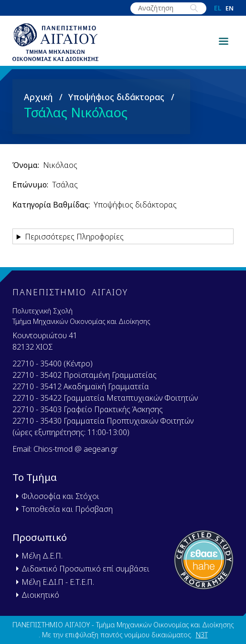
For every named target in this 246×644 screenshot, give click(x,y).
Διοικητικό (40, 595)
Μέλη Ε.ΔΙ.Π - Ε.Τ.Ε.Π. (58, 582)
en (230, 8)
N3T (202, 635)
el (218, 8)
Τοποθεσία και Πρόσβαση (67, 509)
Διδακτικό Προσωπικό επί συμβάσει (86, 569)
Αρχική (38, 97)
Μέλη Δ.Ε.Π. (42, 556)
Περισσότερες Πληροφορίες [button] (74, 237)
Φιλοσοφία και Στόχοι (60, 496)
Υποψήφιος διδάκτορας (116, 97)
